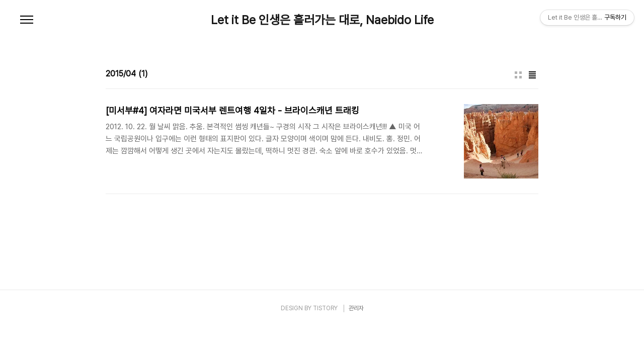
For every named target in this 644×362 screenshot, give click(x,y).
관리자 (356, 308)
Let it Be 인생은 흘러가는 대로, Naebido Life (322, 20)
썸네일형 (518, 75)
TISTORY (325, 308)
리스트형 (532, 75)
